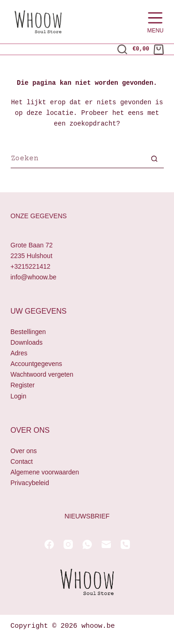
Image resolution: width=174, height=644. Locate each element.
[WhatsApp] (87, 544)
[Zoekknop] (155, 160)
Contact (22, 461)
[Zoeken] (122, 49)
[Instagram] (68, 544)
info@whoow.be (34, 277)
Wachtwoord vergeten (42, 375)
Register (23, 385)
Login (19, 396)
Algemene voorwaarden (45, 472)
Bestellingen (28, 332)
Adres (19, 354)
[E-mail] (106, 544)
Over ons (24, 451)
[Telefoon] (125, 544)
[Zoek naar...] (78, 160)
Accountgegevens (36, 364)
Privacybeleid (30, 483)
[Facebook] (49, 544)
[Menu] (155, 22)
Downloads (27, 342)
